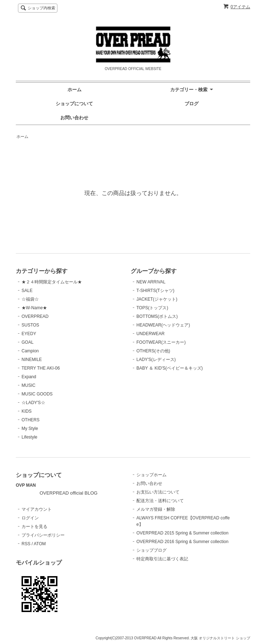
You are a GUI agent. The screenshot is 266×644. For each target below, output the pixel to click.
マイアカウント (37, 509)
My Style (30, 428)
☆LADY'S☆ (33, 403)
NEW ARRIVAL (151, 282)
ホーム (74, 90)
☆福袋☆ (30, 299)
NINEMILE (32, 360)
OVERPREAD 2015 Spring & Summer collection (182, 533)
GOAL (27, 342)
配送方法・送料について (160, 501)
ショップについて (74, 104)
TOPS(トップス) (152, 308)
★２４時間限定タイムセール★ (52, 282)
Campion (30, 351)
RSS (26, 544)
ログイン (30, 518)
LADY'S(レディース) (156, 360)
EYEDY (29, 334)
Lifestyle (29, 437)
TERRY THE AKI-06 (41, 368)
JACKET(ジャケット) (157, 299)
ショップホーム (151, 475)
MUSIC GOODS (37, 394)
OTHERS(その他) (153, 351)
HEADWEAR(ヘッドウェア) (163, 325)
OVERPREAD (35, 316)
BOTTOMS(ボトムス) (157, 316)
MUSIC (29, 385)
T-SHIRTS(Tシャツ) (155, 291)
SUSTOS (30, 325)
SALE (27, 291)
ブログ (192, 104)
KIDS (27, 411)
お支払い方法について (158, 492)
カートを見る (34, 527)
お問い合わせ (74, 118)
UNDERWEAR (150, 334)
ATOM (40, 544)
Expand (29, 377)
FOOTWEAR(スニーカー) (161, 342)
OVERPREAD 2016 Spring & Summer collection (182, 542)
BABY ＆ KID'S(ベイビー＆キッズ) (170, 368)
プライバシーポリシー (43, 535)
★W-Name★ (34, 308)
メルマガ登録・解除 (156, 509)
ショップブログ (151, 550)
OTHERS (31, 420)
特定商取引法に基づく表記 (162, 559)
